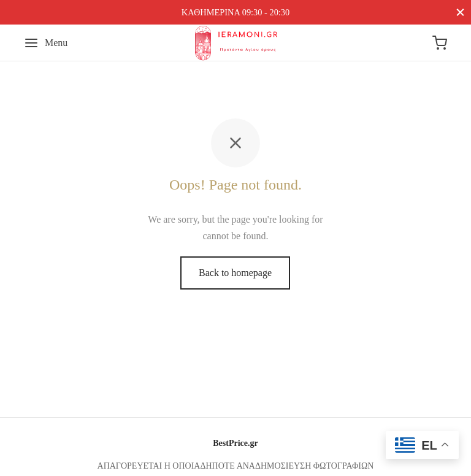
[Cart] (440, 43)
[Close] (460, 12)
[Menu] (46, 43)
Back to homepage (235, 273)
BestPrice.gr (235, 443)
